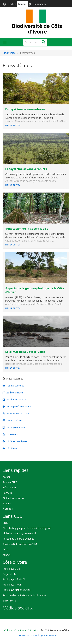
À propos (8, 509)
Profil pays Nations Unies (17, 590)
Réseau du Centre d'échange (18, 539)
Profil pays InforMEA (14, 579)
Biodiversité (9, 53)
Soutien (7, 503)
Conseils (7, 493)
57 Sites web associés (17, 413)
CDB (5, 523)
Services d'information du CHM (20, 544)
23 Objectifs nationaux (17, 406)
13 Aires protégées (15, 441)
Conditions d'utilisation (27, 630)
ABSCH (7, 555)
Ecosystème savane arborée (25, 109)
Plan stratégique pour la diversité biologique (27, 528)
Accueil (6, 477)
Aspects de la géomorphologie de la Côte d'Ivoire (35, 290)
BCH (5, 549)
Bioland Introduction (14, 498)
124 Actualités (12, 420)
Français (22, 4)
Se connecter (41, 4)
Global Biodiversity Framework (20, 533)
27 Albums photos (15, 399)
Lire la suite (12, 125)
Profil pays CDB (11, 569)
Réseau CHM (10, 482)
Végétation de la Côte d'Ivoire (27, 229)
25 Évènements (13, 393)
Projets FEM (9, 574)
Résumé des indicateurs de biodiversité (24, 595)
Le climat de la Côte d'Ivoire (25, 352)
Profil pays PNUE (12, 585)
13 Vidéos (10, 448)
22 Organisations (14, 427)
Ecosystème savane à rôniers (26, 169)
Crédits (8, 630)
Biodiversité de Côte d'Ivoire (37, 29)
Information (9, 487)
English (12, 4)
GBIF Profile (9, 601)
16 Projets (10, 434)
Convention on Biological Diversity (37, 635)
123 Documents (13, 386)
